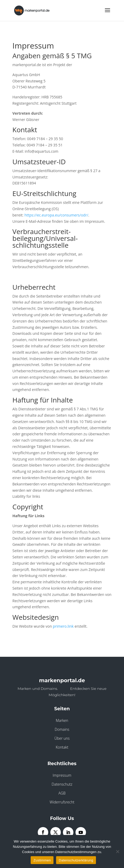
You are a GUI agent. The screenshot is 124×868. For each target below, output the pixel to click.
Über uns (62, 738)
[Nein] (117, 851)
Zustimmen (42, 860)
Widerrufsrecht (62, 802)
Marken (62, 720)
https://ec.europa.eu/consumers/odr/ (56, 215)
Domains (62, 729)
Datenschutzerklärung (76, 860)
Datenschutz (62, 784)
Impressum (62, 775)
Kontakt (62, 747)
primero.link (63, 626)
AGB (62, 793)
